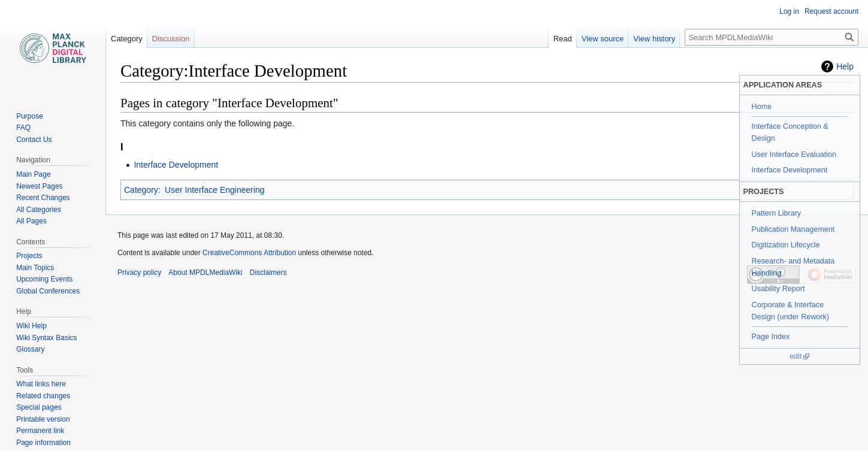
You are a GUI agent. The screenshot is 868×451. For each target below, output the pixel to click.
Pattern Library (777, 213)
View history (654, 39)
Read (563, 39)
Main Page (33, 174)
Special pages (39, 407)
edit (796, 356)
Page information (43, 443)
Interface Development (790, 170)
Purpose (30, 116)
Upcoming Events (44, 279)
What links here (41, 384)
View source (603, 39)
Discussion (171, 39)
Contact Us (34, 140)
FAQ (23, 128)
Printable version (43, 419)
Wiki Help (31, 326)
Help (845, 66)
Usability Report (778, 289)
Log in (789, 11)
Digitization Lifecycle (786, 245)
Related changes (43, 396)
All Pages (31, 221)
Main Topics (35, 268)
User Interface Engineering (215, 190)
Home (762, 107)
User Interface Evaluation (794, 155)
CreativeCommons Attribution (249, 253)
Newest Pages (39, 186)
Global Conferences (48, 291)
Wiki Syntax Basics (46, 338)
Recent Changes (43, 198)
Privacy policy (139, 273)
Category (141, 190)
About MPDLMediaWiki (205, 273)
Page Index (771, 337)
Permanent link (40, 431)
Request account (831, 11)
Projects (29, 256)
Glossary (30, 349)
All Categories (39, 210)
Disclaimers (268, 273)
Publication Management (793, 229)
